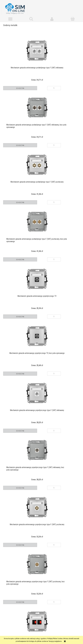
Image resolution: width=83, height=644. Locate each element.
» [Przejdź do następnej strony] (49, 607)
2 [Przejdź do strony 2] (41, 607)
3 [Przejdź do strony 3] (45, 607)
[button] (10, 18)
